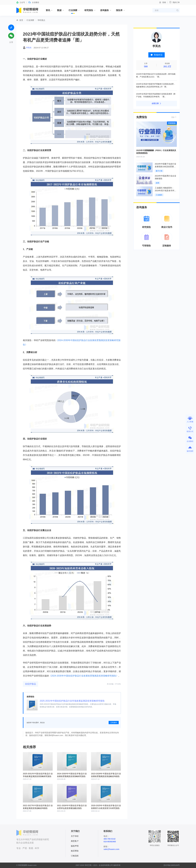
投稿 (163, 2)
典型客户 (75, 841)
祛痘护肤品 (30, 684)
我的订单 (174, 2)
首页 (21, 20)
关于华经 (75, 836)
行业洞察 (73, 10)
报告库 (119, 10)
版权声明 (75, 846)
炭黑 (157, 183)
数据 (59, 10)
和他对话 (157, 55)
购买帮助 (75, 851)
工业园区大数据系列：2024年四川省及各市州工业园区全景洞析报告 (165, 191)
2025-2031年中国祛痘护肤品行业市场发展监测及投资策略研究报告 (72, 701)
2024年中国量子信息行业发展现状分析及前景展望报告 (165, 167)
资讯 (48, 10)
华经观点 (41, 20)
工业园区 (159, 195)
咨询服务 (105, 10)
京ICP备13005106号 (172, 865)
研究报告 (89, 10)
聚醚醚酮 (172, 123)
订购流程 (75, 856)
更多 (174, 117)
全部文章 (157, 104)
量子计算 (159, 171)
